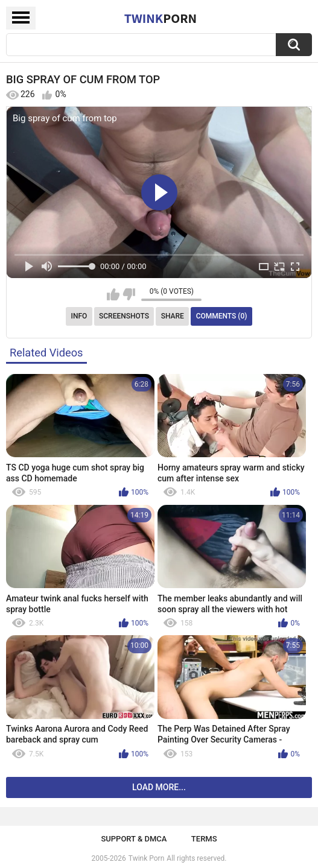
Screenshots (124, 316)
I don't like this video (129, 294)
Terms (204, 839)
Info (79, 316)
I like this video (113, 294)
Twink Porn (146, 858)
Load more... (159, 787)
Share (173, 316)
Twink (161, 18)
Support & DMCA (134, 839)
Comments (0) (222, 316)
